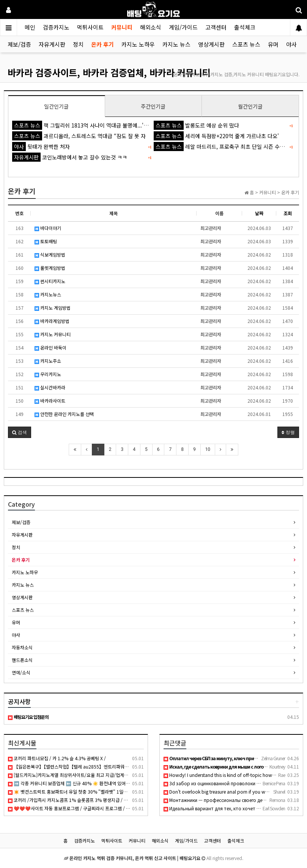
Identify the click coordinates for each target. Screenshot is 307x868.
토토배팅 (46, 241)
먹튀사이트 (90, 27)
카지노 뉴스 (176, 44)
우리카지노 (48, 374)
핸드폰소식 (22, 660)
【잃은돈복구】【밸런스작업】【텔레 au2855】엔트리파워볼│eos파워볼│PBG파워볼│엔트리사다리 (109, 766)
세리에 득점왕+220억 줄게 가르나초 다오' (216, 136)
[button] (20, 432)
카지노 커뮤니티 (53, 334)
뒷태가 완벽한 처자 (41, 147)
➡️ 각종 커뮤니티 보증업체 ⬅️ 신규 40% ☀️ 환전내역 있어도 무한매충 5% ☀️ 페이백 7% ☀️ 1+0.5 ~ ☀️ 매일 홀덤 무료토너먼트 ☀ (137, 783)
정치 (78, 44)
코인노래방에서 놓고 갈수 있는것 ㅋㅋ (70, 157)
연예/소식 (21, 672)
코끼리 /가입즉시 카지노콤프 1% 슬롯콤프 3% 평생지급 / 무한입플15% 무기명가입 (90, 800)
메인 (30, 27)
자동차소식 (22, 647)
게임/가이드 (183, 27)
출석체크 (245, 27)
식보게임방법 (50, 254)
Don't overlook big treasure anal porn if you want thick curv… (230, 792)
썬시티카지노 (50, 281)
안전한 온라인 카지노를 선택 (64, 414)
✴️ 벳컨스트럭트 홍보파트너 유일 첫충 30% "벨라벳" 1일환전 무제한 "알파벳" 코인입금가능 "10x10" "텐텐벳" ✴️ (121, 792)
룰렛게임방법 (50, 268)
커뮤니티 (122, 27)
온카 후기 (102, 44)
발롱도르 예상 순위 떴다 (196, 125)
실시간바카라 (50, 387)
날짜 (259, 213)
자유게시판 (52, 44)
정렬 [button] (288, 432)
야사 (291, 44)
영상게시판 (211, 44)
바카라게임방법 (52, 321)
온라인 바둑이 (50, 347)
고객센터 (216, 27)
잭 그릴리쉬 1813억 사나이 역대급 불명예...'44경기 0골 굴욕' (97, 125)
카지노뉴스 (48, 294)
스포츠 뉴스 (246, 44)
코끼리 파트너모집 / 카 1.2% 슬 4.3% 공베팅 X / (57, 758)
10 (208, 449)
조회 (288, 213)
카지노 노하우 (138, 44)
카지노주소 (48, 361)
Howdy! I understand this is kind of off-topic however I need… (231, 775)
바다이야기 (48, 228)
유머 (273, 44)
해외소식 (151, 27)
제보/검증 (19, 44)
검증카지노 (56, 27)
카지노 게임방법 (53, 308)
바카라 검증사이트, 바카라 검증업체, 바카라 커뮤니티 (109, 72)
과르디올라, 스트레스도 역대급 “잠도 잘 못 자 (79, 136)
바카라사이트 (50, 401)
